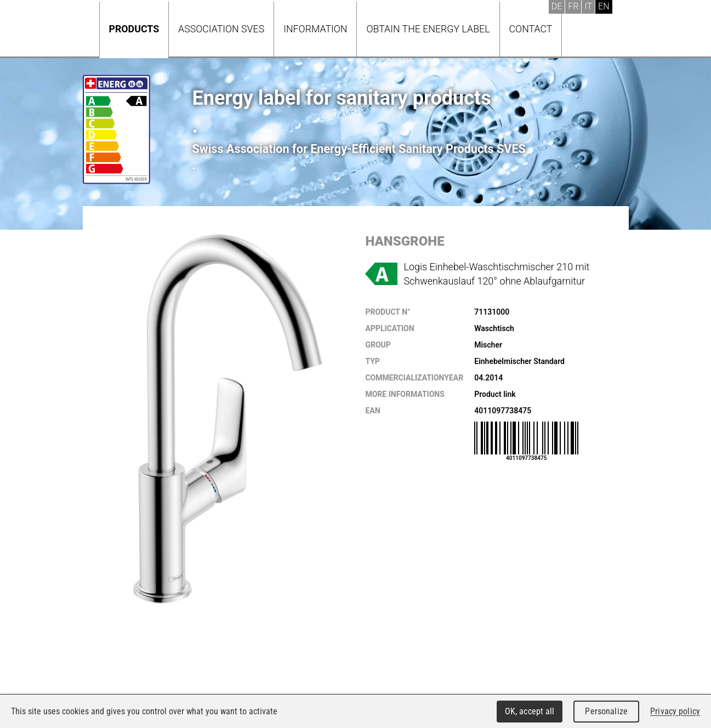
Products (134, 29)
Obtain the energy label (428, 29)
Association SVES (221, 29)
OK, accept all (530, 711)
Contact (531, 29)
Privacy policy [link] (675, 711)
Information (315, 29)
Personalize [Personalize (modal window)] (606, 711)
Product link (495, 394)
